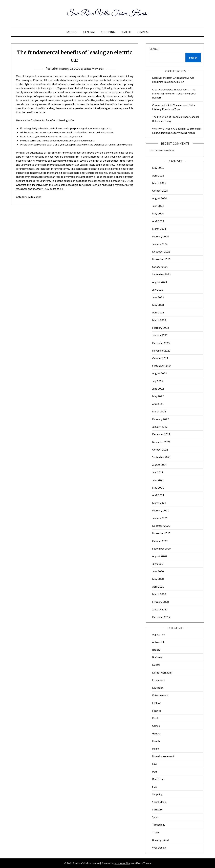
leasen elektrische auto (61, 152)
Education (158, 688)
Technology (159, 825)
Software (157, 809)
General (89, 32)
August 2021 (159, 465)
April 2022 (158, 404)
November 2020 (161, 533)
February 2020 (160, 602)
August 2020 (159, 556)
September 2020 (161, 549)
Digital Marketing (162, 673)
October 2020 (160, 541)
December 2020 (161, 526)
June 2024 (158, 206)
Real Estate (159, 779)
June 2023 (158, 297)
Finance (157, 711)
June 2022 (158, 389)
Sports (156, 817)
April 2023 (158, 312)
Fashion (72, 32)
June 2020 (158, 571)
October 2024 (160, 191)
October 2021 (160, 450)
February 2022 (160, 419)
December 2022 (161, 343)
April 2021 (158, 495)
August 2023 (159, 282)
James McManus (95, 69)
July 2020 (158, 564)
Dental (156, 665)
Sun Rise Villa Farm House (108, 13)
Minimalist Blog (122, 863)
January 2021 (160, 518)
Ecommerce (159, 680)
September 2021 (161, 457)
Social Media (159, 802)
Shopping (108, 32)
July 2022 (158, 381)
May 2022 (158, 396)
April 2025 (158, 176)
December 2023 (161, 252)
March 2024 (159, 229)
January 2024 (160, 244)
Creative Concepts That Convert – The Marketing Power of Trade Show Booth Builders (174, 94)
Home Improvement (163, 756)
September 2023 (161, 274)
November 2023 (161, 259)
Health (126, 32)
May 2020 (158, 579)
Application (159, 634)
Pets (155, 772)
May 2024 (158, 213)
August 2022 (159, 373)
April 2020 (158, 587)
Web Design (159, 848)
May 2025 (158, 168)
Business (143, 32)
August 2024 (159, 198)
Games (156, 726)
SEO (155, 787)
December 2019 (161, 617)
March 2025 (159, 183)
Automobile (35, 197)
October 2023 (160, 267)
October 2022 (160, 358)
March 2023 (159, 320)
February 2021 (160, 510)
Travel (156, 832)
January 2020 (160, 609)
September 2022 (161, 366)
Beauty (156, 650)
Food (155, 718)
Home (155, 749)
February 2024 (160, 236)
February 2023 (160, 328)
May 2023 (158, 305)
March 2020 (159, 594)
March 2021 (159, 503)
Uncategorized (160, 840)
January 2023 (160, 335)
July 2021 (158, 472)
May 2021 (158, 488)
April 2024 (158, 221)
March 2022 (159, 411)
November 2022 (161, 351)
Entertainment (160, 695)
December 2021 (161, 434)
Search (155, 49)
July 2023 (158, 290)
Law (154, 764)
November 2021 (161, 442)
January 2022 (160, 427)
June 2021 (158, 480)
